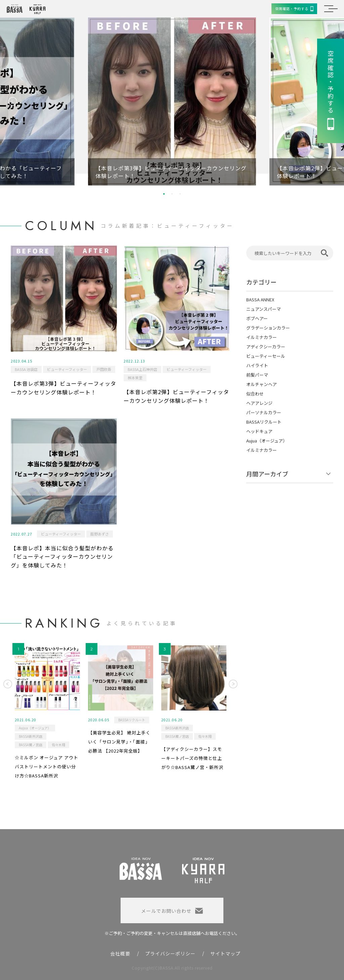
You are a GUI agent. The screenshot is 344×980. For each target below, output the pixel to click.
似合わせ (255, 394)
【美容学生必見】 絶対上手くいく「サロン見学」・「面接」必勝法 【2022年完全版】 (119, 741)
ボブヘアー (257, 318)
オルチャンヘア (262, 384)
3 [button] (180, 194)
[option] (172, 101)
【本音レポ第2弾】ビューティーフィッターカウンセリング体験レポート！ (176, 396)
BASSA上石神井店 (142, 369)
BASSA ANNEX (260, 300)
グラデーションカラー (268, 328)
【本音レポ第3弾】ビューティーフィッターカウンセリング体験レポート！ (63, 388)
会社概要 (120, 953)
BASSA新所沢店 (31, 736)
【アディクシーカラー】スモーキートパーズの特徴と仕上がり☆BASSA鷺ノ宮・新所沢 (192, 758)
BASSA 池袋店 (26, 369)
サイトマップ (225, 953)
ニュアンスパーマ (264, 309)
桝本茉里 (135, 378)
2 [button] (172, 194)
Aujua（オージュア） (267, 441)
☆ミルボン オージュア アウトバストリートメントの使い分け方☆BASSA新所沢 (47, 766)
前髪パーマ (257, 375)
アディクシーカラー (266, 347)
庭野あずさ (100, 534)
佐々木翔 (58, 745)
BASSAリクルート (264, 422)
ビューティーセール (266, 356)
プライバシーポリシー (170, 953)
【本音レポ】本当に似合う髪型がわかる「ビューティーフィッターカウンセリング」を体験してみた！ (62, 557)
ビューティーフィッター (67, 369)
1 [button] (164, 194)
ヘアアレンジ (259, 403)
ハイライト (257, 365)
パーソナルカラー (264, 412)
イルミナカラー (262, 337)
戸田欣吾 (104, 369)
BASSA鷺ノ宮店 (31, 745)
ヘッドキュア (259, 431)
